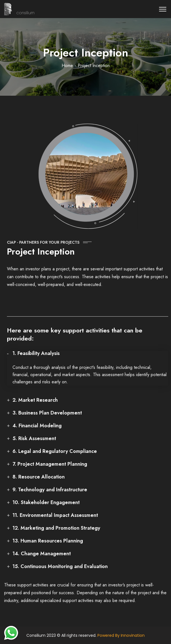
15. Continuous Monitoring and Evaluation (60, 566)
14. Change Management (42, 554)
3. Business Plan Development (47, 413)
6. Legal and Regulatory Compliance (55, 451)
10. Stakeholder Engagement (46, 502)
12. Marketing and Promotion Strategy (56, 528)
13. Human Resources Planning (48, 541)
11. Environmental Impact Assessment (55, 515)
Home (67, 66)
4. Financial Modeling (37, 426)
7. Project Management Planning (50, 464)
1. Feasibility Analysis (36, 353)
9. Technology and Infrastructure (50, 490)
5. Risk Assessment (34, 438)
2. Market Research (35, 400)
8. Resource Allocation (39, 477)
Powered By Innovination (121, 635)
